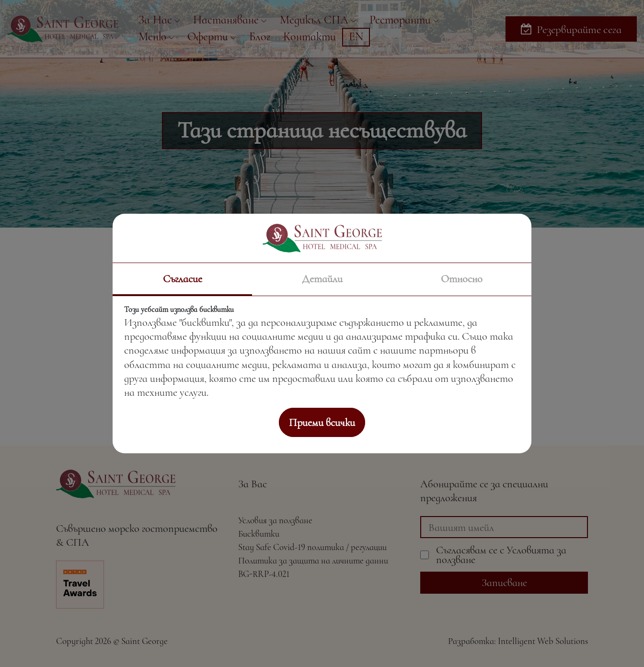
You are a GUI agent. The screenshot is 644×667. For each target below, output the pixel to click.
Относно (462, 279)
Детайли (322, 279)
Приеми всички (322, 422)
